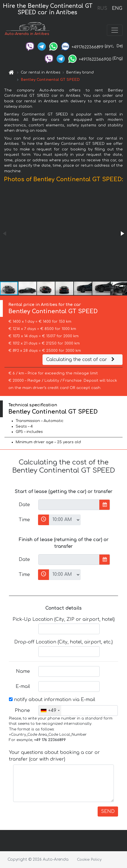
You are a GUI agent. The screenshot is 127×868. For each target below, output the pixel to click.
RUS (102, 8)
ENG (117, 8)
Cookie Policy (89, 860)
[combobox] (50, 711)
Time (24, 520)
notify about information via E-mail (52, 700)
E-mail (23, 687)
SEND (108, 812)
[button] (122, 233)
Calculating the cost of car (81, 360)
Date (24, 505)
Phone (22, 711)
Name (23, 671)
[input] (69, 505)
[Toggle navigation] (115, 30)
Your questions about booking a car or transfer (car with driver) (54, 756)
